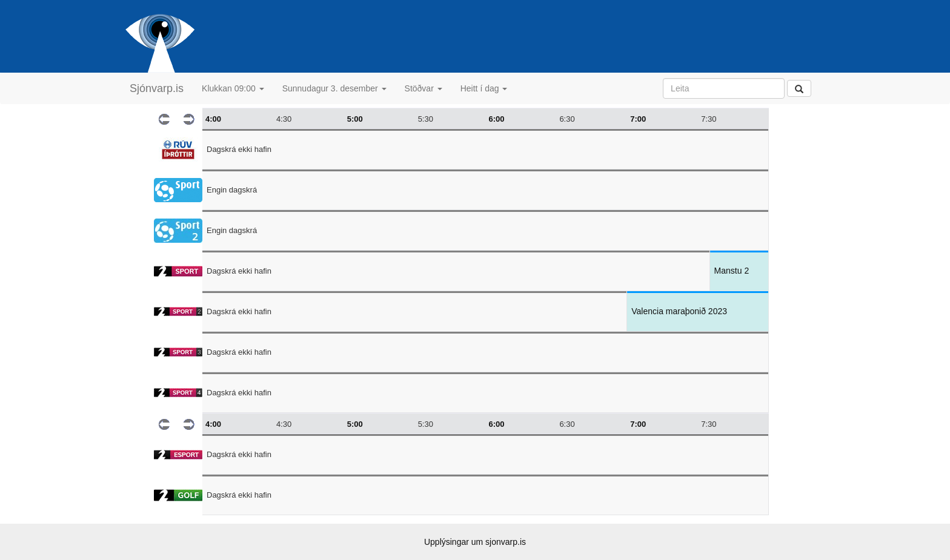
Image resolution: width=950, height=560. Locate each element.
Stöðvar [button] (424, 88)
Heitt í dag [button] (484, 88)
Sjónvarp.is (157, 88)
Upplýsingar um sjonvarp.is (475, 542)
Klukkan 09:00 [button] (233, 88)
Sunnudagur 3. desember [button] (334, 88)
